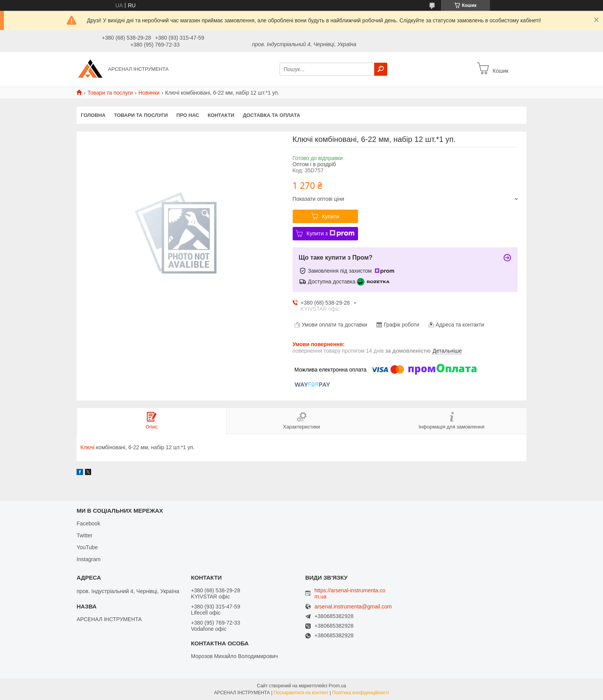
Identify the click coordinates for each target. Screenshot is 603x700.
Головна (93, 115)
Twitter (84, 535)
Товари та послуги (110, 93)
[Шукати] (381, 69)
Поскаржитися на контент (301, 693)
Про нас (187, 115)
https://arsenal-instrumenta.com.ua (350, 593)
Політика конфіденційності (361, 693)
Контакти (221, 115)
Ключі (87, 447)
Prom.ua (337, 686)
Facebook (88, 523)
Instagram (88, 559)
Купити (331, 217)
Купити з (331, 233)
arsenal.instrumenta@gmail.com (353, 607)
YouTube (87, 547)
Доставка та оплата (271, 115)
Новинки (149, 93)
